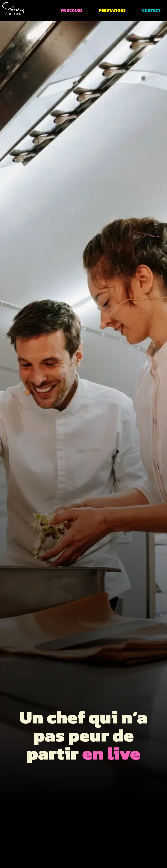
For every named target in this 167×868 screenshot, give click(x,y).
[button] (5, 408)
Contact (151, 10)
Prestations (112, 10)
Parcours (72, 10)
